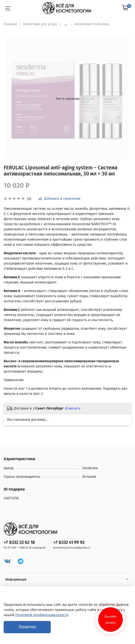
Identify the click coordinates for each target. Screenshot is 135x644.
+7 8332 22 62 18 (19, 542)
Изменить (73, 408)
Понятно (27, 627)
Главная (10, 24)
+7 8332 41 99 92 (69, 542)
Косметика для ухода (40, 24)
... (66, 24)
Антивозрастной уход (92, 24)
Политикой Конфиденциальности (42, 615)
